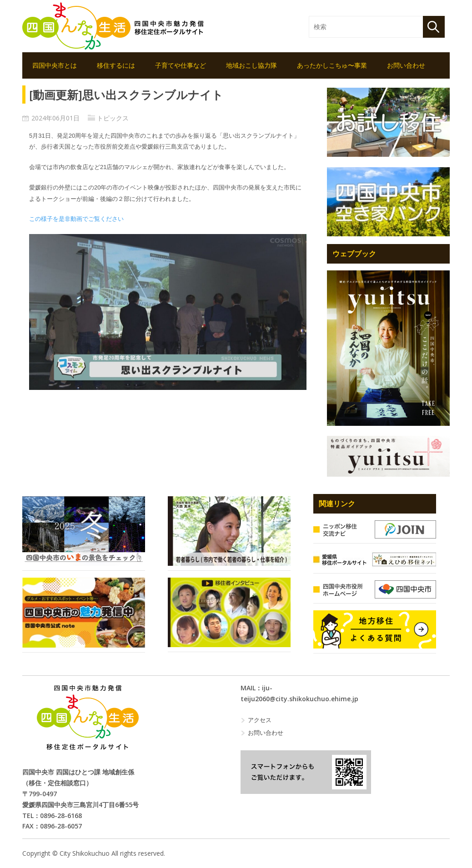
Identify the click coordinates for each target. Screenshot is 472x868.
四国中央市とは (55, 65)
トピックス (113, 118)
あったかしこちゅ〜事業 (332, 65)
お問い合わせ (406, 65)
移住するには (116, 65)
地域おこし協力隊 (251, 65)
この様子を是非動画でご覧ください (76, 219)
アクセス (260, 720)
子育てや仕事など (181, 65)
